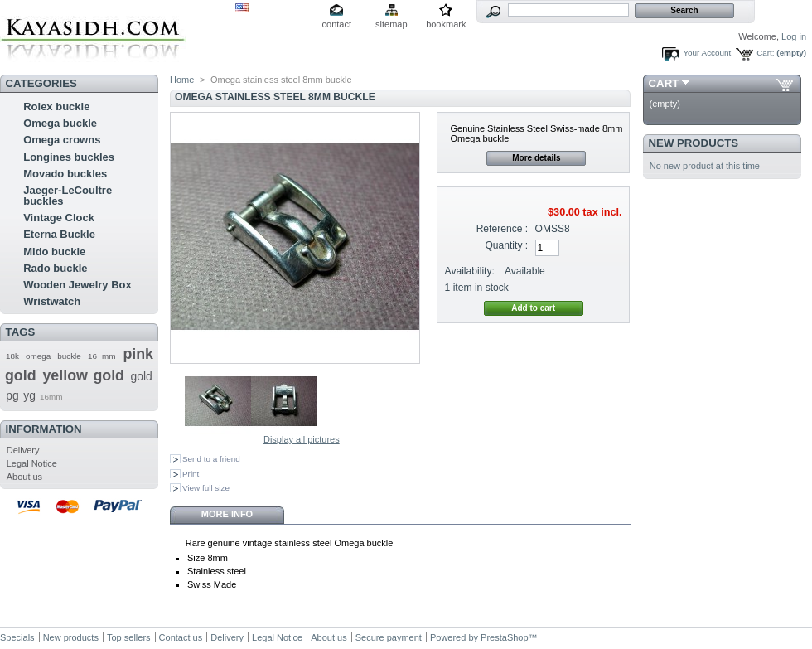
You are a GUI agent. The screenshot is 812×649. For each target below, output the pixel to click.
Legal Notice (32, 463)
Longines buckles (69, 157)
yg (29, 395)
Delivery (23, 450)
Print (191, 474)
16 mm (102, 356)
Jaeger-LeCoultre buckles (68, 196)
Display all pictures (302, 439)
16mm (51, 397)
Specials (17, 637)
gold (141, 376)
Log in (794, 36)
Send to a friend (211, 459)
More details (536, 158)
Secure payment (389, 637)
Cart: (765, 53)
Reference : (503, 229)
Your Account (707, 53)
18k (12, 356)
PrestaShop (504, 637)
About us (24, 477)
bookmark (446, 24)
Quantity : (506, 245)
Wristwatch (52, 301)
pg (12, 395)
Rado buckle (55, 268)
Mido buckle (54, 252)
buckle (69, 356)
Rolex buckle (56, 107)
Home (182, 80)
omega (38, 356)
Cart (664, 83)
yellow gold (83, 375)
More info (227, 514)
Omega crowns (62, 140)
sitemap (391, 24)
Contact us (181, 637)
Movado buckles (65, 174)
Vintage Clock (59, 218)
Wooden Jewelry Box (77, 285)
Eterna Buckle (59, 234)
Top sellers (129, 637)
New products (694, 143)
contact (337, 24)
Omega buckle (60, 123)
